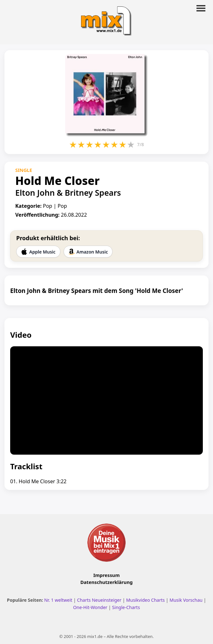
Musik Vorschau (186, 600)
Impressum (107, 575)
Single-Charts (126, 607)
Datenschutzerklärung (106, 582)
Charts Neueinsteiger (99, 600)
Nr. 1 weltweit (58, 600)
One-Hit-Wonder (90, 607)
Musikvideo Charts (145, 600)
